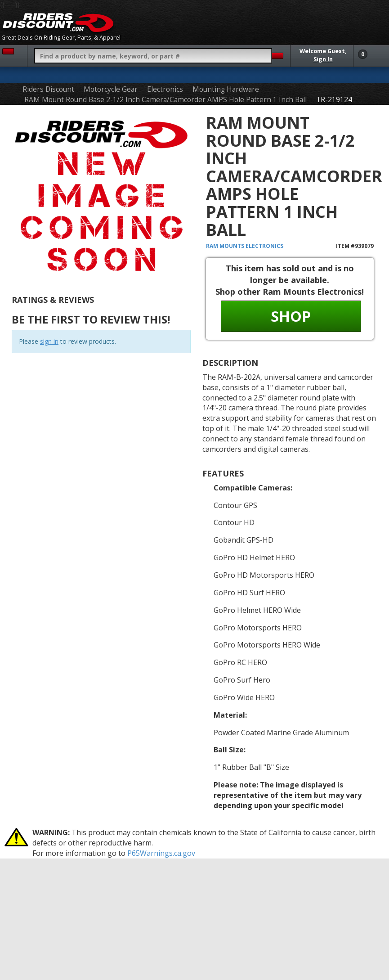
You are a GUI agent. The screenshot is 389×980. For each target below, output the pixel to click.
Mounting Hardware (226, 89)
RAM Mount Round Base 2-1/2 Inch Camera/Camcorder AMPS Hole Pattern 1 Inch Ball (165, 100)
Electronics (165, 89)
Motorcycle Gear (111, 89)
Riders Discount (48, 89)
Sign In (323, 59)
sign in (49, 341)
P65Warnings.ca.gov (161, 853)
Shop (291, 316)
